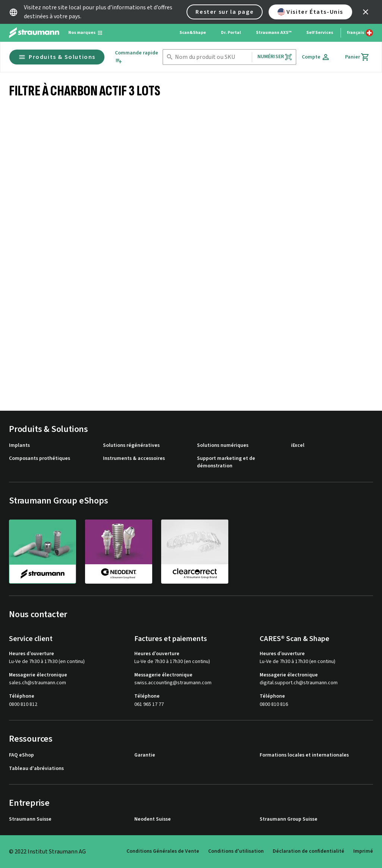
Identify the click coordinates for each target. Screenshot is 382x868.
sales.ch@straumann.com (37, 683)
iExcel (298, 446)
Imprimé (363, 851)
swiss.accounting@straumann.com (173, 683)
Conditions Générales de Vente (163, 851)
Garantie (145, 755)
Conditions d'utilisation (236, 851)
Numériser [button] (275, 57)
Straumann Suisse (30, 819)
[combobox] (212, 57)
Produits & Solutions (57, 57)
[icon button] (366, 12)
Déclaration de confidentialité (309, 851)
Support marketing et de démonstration (226, 462)
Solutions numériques (223, 446)
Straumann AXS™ (274, 33)
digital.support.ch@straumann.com (299, 683)
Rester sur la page (225, 12)
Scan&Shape (193, 33)
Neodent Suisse (153, 819)
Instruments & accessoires (134, 459)
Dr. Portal (231, 33)
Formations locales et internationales (304, 755)
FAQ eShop (21, 755)
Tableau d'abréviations (36, 769)
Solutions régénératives (131, 446)
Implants (19, 446)
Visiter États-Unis (310, 12)
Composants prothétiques (40, 459)
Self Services (320, 33)
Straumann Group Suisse (289, 819)
